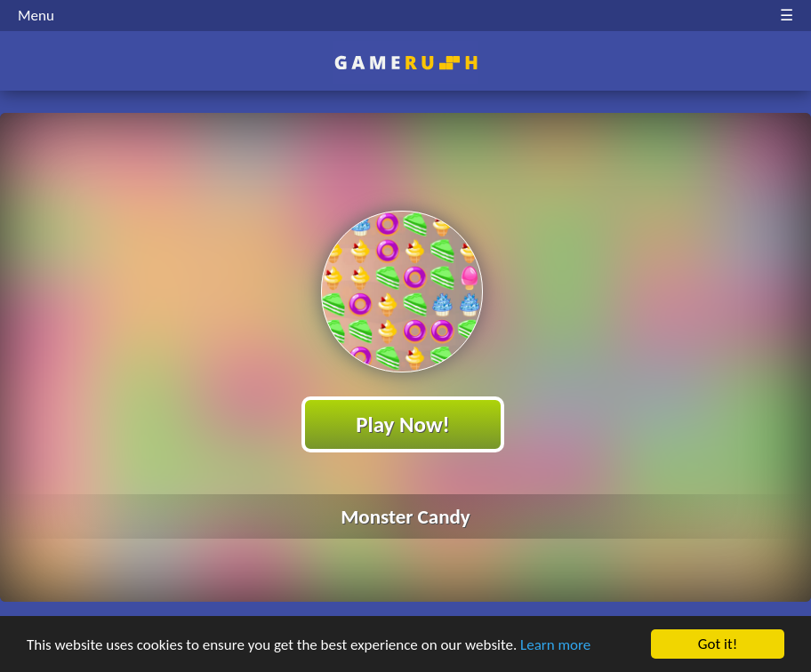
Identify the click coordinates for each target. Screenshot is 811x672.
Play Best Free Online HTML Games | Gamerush (406, 63)
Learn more (555, 645)
